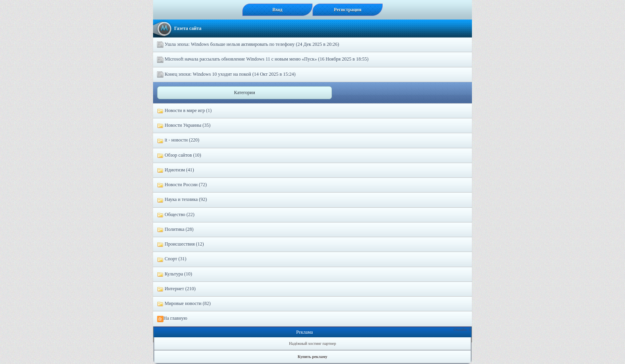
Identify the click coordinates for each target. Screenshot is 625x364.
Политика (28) (175, 230)
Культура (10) (175, 274)
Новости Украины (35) (184, 126)
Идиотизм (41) (176, 170)
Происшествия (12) (180, 244)
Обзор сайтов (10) (179, 155)
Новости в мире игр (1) (184, 111)
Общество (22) (176, 215)
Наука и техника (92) (182, 200)
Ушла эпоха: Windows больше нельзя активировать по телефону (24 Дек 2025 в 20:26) (248, 45)
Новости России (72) (182, 185)
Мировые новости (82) (184, 304)
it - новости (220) (178, 140)
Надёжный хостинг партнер (312, 343)
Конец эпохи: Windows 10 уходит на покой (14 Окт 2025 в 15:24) (226, 75)
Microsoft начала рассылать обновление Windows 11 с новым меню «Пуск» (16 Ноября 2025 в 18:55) (263, 59)
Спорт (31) (172, 259)
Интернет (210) (176, 289)
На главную (172, 319)
